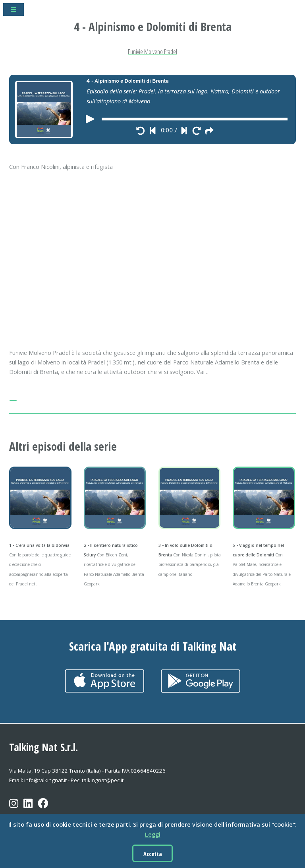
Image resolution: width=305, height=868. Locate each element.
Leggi (153, 834)
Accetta (153, 854)
